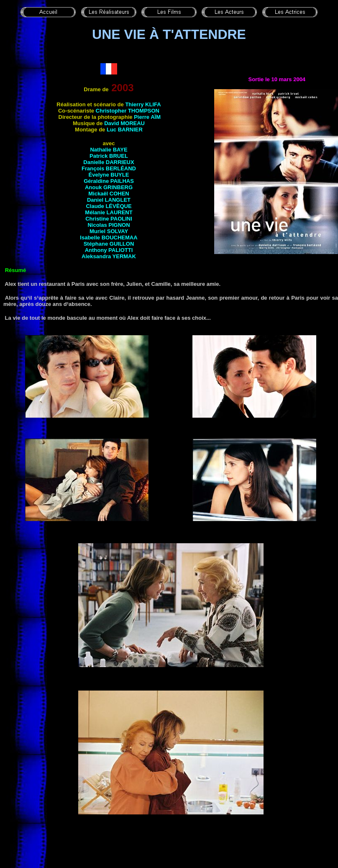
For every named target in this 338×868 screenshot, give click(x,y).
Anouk (109, 187)
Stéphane (109, 244)
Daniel (109, 200)
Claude (109, 206)
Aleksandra (109, 256)
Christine (109, 219)
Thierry (143, 104)
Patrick (109, 156)
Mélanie (109, 212)
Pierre (147, 117)
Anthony (109, 250)
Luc (125, 130)
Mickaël (109, 194)
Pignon (119, 225)
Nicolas (98, 225)
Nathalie (109, 150)
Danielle (109, 162)
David (124, 123)
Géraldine (109, 181)
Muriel (109, 231)
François (109, 168)
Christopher (128, 111)
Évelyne (109, 175)
